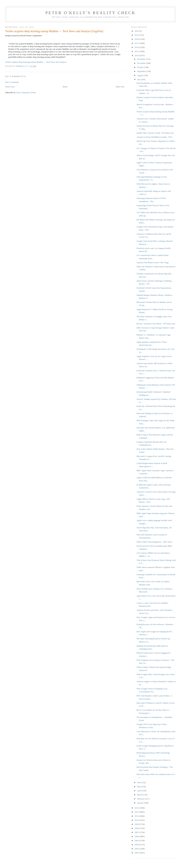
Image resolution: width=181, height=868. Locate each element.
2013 (137, 808)
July (139, 79)
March (140, 795)
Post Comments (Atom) (26, 92)
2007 (137, 832)
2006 (137, 836)
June (139, 782)
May (139, 787)
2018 (137, 39)
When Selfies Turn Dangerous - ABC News (154, 542)
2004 (137, 845)
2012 (137, 812)
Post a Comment (12, 82)
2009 (137, 824)
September (142, 71)
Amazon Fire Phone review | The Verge (153, 262)
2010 (137, 820)
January (140, 803)
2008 (137, 828)
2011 (137, 816)
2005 (137, 840)
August (140, 75)
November (142, 63)
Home (65, 87)
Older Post (120, 87)
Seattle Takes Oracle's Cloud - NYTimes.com (155, 133)
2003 (137, 849)
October (141, 67)
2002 (137, 853)
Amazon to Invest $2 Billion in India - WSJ (154, 137)
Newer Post (10, 87)
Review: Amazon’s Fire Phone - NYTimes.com (156, 324)
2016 (137, 47)
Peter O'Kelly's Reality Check (90, 13)
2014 (137, 55)
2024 (137, 31)
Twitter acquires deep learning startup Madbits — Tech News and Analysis (36, 62)
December (141, 59)
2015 (137, 51)
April (139, 791)
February (141, 799)
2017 (137, 43)
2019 (137, 35)
